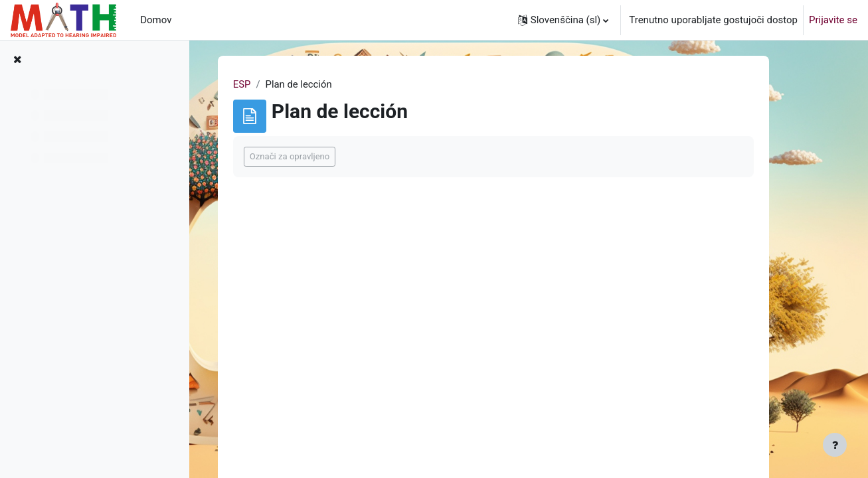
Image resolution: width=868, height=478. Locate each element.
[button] (564, 20)
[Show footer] (835, 445)
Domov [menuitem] (156, 20)
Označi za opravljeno (314, 157)
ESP (267, 84)
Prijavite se (833, 20)
